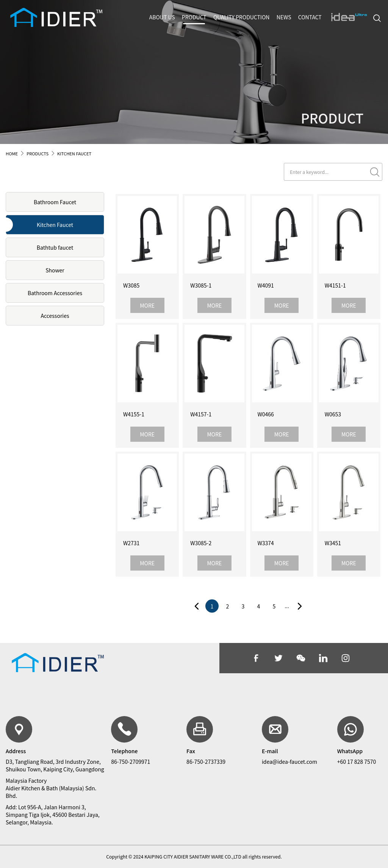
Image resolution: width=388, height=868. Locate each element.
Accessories (55, 316)
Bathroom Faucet (55, 202)
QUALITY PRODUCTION (242, 17)
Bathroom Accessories (55, 293)
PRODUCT (194, 17)
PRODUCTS (38, 153)
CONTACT (310, 17)
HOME (12, 153)
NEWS (284, 17)
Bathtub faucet (55, 247)
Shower (55, 270)
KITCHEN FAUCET (74, 153)
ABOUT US (162, 17)
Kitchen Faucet (55, 225)
